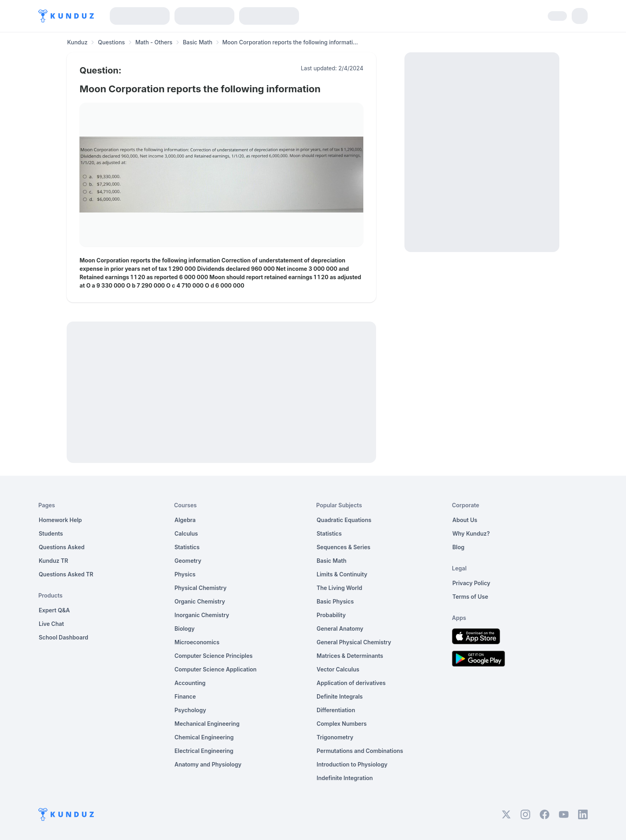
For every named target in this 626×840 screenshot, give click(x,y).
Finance (185, 696)
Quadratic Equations (344, 520)
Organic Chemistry (200, 601)
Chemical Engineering (204, 737)
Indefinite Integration (345, 778)
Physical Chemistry (201, 588)
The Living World (339, 588)
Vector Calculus (338, 669)
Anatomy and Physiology (208, 764)
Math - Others (154, 42)
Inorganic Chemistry (202, 615)
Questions (111, 42)
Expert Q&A (54, 610)
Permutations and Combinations (360, 751)
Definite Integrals (340, 696)
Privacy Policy (471, 583)
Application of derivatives (351, 683)
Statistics (187, 547)
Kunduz (77, 42)
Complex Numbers (342, 724)
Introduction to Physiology (352, 764)
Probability (331, 615)
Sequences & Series (344, 547)
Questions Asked (62, 547)
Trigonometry (335, 737)
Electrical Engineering (204, 751)
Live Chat (51, 624)
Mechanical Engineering (207, 724)
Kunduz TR (53, 561)
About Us (465, 520)
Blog (458, 547)
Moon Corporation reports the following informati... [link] (290, 42)
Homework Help (60, 520)
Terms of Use (470, 597)
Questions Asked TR (66, 574)
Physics (185, 574)
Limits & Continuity (342, 574)
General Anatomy (340, 629)
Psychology (190, 710)
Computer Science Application (216, 669)
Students (51, 533)
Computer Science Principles (214, 656)
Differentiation (336, 710)
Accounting (190, 683)
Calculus (186, 533)
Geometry (188, 561)
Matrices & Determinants (350, 656)
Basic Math (198, 42)
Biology (185, 629)
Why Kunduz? (471, 533)
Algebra (185, 520)
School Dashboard (63, 637)
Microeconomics (197, 642)
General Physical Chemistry (354, 642)
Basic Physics (335, 601)
